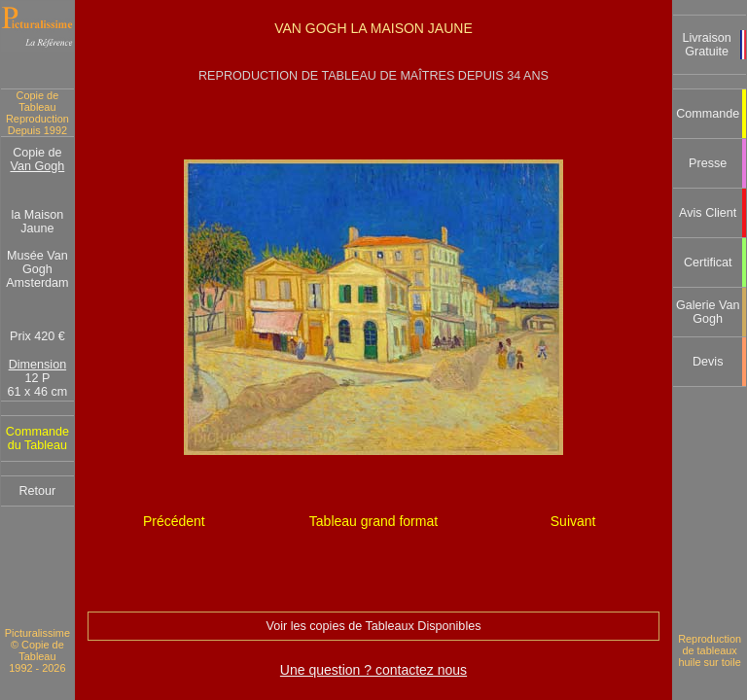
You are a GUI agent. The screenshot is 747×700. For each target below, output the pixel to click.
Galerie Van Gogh (708, 312)
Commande (708, 114)
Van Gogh (38, 166)
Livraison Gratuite (706, 45)
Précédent (174, 521)
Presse (708, 163)
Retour (37, 491)
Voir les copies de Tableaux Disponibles (373, 626)
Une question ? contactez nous (373, 670)
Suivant (573, 521)
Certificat (708, 262)
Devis (708, 362)
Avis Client (708, 213)
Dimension (38, 365)
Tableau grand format (373, 521)
